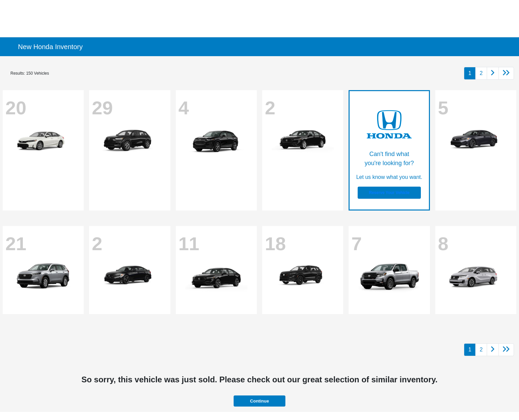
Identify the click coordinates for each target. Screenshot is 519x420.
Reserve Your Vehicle (389, 193)
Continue (259, 401)
